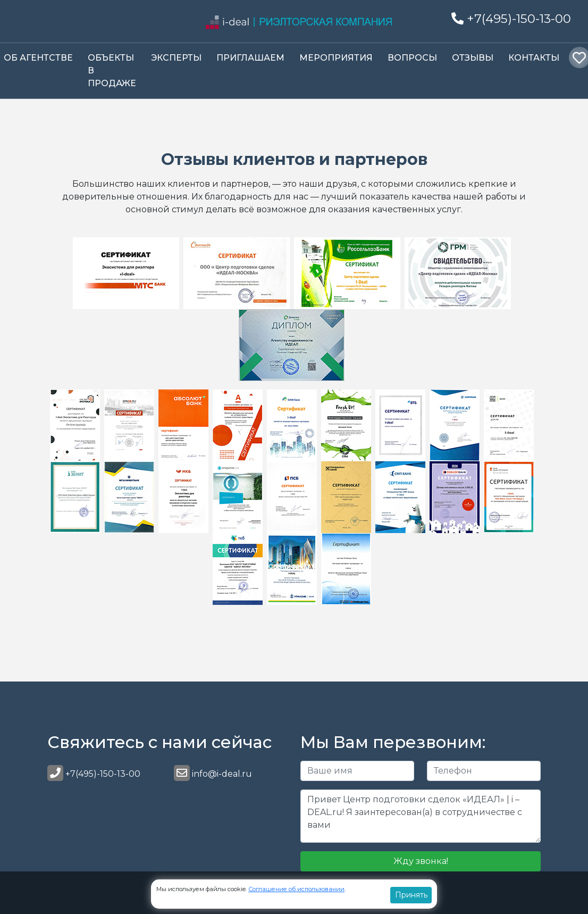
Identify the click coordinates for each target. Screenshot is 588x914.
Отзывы (473, 58)
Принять (411, 895)
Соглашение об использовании (296, 889)
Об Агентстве (38, 58)
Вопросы (412, 58)
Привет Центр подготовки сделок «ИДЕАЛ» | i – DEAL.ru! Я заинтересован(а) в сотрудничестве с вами (421, 816)
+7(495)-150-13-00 (511, 19)
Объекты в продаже (112, 70)
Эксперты (176, 58)
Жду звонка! (421, 861)
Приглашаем (250, 58)
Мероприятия (336, 58)
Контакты (534, 58)
